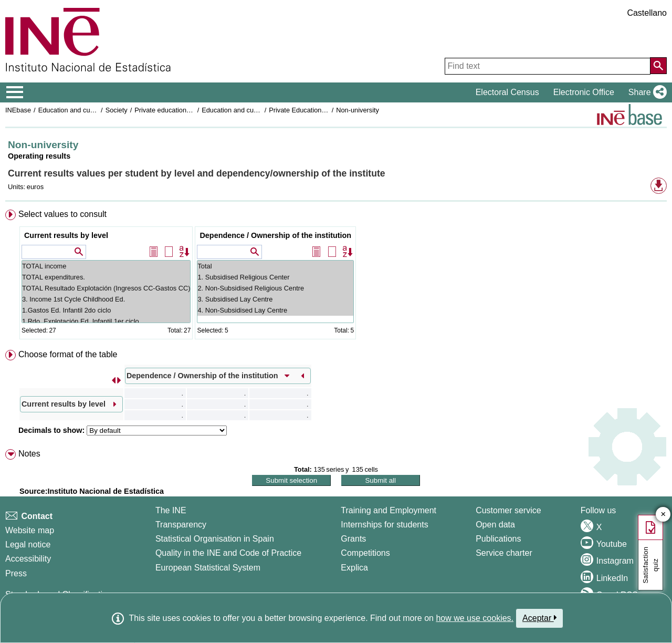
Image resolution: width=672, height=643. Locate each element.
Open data (495, 525)
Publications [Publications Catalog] (498, 539)
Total (275, 266)
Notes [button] (29, 454)
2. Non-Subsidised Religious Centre (275, 288)
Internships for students (384, 525)
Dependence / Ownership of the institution (275, 235)
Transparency (181, 525)
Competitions (365, 553)
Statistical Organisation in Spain (215, 539)
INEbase (18, 110)
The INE (171, 510)
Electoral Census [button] (507, 92)
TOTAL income (106, 266)
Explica (354, 568)
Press (16, 573)
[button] (645, 92)
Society (117, 110)
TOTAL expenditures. (106, 277)
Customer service (508, 510)
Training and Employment (388, 510)
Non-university (358, 110)
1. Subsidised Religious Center (275, 277)
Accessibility (28, 559)
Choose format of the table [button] (68, 354)
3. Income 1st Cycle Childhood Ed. (106, 299)
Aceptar (539, 618)
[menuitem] (336, 277)
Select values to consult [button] (62, 214)
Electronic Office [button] (584, 92)
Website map (30, 530)
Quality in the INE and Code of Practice (228, 553)
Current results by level (66, 235)
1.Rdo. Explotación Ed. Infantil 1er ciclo (106, 321)
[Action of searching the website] (658, 66)
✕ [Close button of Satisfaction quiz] (663, 515)
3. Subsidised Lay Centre (275, 299)
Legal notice (28, 545)
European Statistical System (208, 568)
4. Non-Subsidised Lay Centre (275, 310)
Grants (353, 539)
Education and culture (71, 110)
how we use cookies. (475, 618)
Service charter (504, 553)
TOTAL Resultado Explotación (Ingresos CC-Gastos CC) (106, 288)
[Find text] (548, 66)
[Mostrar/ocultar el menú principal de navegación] (15, 92)
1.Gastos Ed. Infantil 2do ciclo (106, 310)
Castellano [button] (647, 13)
